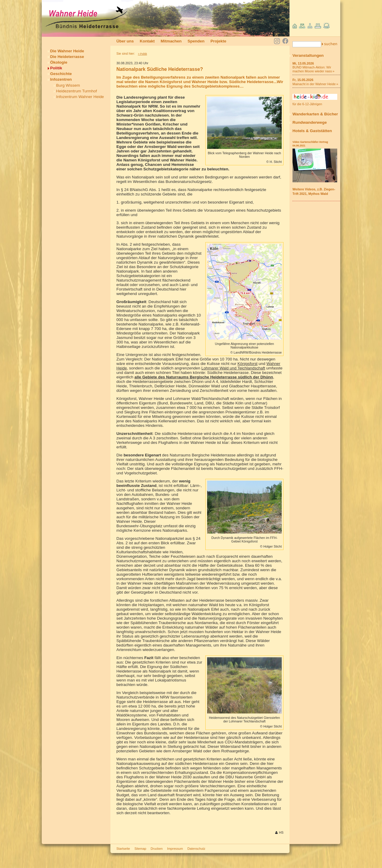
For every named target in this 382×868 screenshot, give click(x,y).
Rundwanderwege (310, 122)
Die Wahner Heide (67, 51)
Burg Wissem (68, 85)
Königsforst (248, 364)
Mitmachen (171, 41)
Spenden (196, 41)
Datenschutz (196, 849)
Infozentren (61, 79)
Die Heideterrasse (67, 57)
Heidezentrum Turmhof (77, 91)
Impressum (175, 849)
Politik (56, 68)
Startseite (123, 849)
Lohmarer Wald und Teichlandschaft (233, 368)
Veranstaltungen (308, 55)
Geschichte (61, 74)
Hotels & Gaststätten (312, 131)
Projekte (218, 41)
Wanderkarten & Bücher (315, 114)
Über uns (125, 41)
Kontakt (147, 41)
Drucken (157, 849)
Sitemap (140, 849)
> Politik (142, 54)
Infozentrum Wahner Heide (80, 97)
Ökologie (59, 62)
